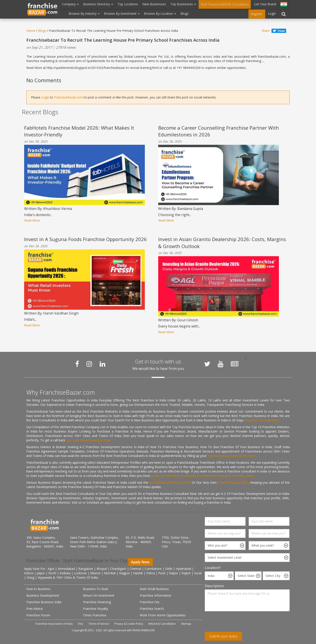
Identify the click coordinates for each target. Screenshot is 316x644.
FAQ (81, 624)
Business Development (43, 595)
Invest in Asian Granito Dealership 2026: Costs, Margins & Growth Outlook (222, 242)
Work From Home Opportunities (163, 615)
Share (266, 31)
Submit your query (223, 636)
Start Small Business (154, 589)
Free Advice (35, 609)
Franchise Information (155, 595)
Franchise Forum (38, 615)
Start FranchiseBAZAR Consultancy (225, 4)
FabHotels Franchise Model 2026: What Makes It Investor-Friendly (79, 131)
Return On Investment (99, 595)
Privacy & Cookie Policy (129, 624)
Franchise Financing (97, 602)
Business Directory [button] (98, 4)
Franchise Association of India (54, 624)
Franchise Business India (44, 602)
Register (257, 14)
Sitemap (186, 624)
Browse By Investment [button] (122, 13)
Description (214, 586)
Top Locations (128, 4)
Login (272, 13)
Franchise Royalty (95, 609)
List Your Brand (265, 4)
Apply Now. (141, 562)
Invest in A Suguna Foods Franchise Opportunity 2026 (85, 239)
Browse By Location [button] (160, 13)
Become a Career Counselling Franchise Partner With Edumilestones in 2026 (219, 131)
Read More (32, 220)
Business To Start (96, 589)
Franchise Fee (150, 602)
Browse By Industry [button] (84, 13)
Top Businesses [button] (183, 4)
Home (31, 31)
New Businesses (154, 4)
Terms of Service (99, 624)
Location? (213, 568)
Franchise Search (152, 609)
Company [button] (70, 4)
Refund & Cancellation (162, 624)
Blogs (184, 13)
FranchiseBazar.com (68, 97)
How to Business (38, 589)
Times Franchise (95, 615)
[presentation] (238, 623)
